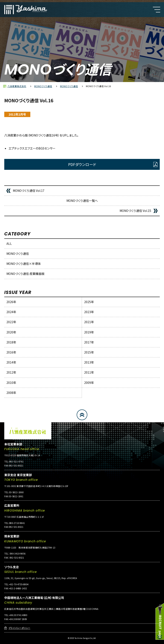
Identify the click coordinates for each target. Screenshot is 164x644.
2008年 (11, 393)
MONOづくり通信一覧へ (82, 201)
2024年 (11, 312)
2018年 (11, 342)
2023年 (89, 312)
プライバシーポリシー (19, 628)
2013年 (89, 362)
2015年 (89, 352)
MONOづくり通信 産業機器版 (25, 274)
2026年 (11, 302)
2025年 (89, 302)
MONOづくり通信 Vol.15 (135, 211)
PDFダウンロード (82, 164)
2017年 (89, 342)
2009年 (89, 383)
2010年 (11, 383)
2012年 (11, 372)
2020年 (11, 332)
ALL (9, 244)
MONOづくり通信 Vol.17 (29, 191)
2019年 (89, 332)
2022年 (11, 322)
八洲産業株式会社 (17, 86)
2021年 (89, 322)
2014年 (11, 362)
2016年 (11, 352)
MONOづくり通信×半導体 (24, 264)
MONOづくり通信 (43, 86)
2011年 (89, 372)
